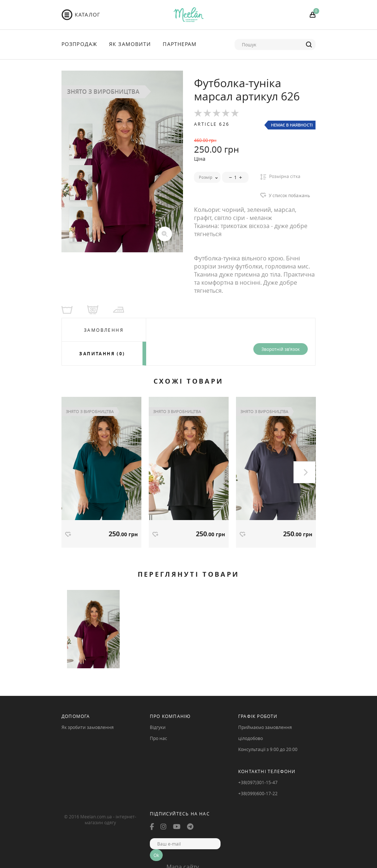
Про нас (158, 738)
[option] (122, 161)
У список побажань (289, 195)
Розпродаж (79, 44)
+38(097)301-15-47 (258, 782)
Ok (156, 855)
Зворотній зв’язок (281, 349)
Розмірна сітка (280, 177)
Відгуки (158, 727)
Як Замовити (130, 44)
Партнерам (180, 44)
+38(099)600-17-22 (258, 793)
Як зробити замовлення (88, 727)
